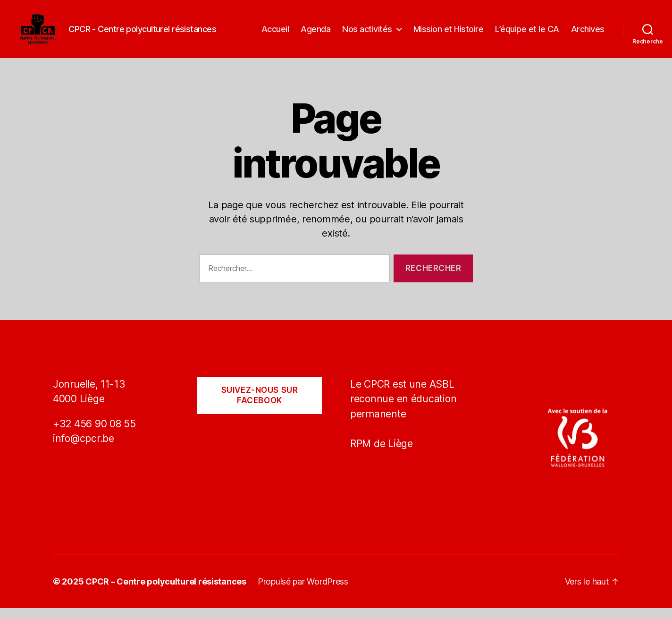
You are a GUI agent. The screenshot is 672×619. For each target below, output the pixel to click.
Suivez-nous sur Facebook (260, 406)
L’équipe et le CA (527, 34)
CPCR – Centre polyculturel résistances (166, 592)
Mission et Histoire (449, 34)
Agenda (315, 34)
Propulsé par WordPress (303, 592)
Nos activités (367, 34)
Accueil (275, 34)
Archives (588, 34)
